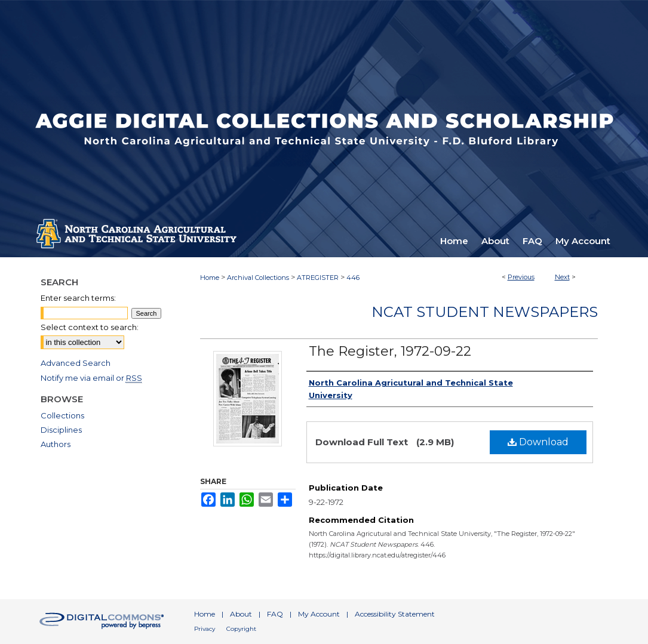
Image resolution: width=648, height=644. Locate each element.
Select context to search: (90, 327)
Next (562, 277)
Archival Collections (258, 278)
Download (538, 442)
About (241, 614)
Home (210, 278)
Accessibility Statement (395, 614)
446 (353, 278)
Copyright (241, 629)
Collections (62, 415)
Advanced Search (76, 363)
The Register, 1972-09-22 (390, 351)
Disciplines (61, 430)
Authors (56, 444)
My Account (319, 614)
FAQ (275, 614)
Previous (521, 277)
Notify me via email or (91, 378)
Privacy (205, 629)
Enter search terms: (78, 298)
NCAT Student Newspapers (485, 312)
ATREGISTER (318, 278)
